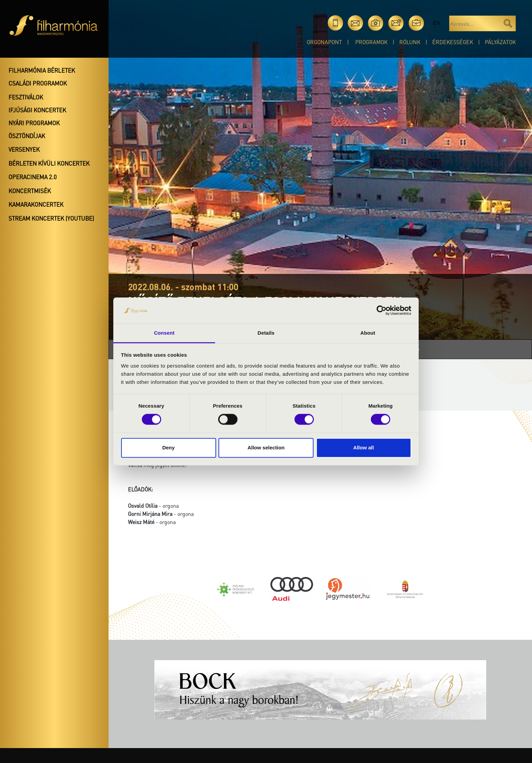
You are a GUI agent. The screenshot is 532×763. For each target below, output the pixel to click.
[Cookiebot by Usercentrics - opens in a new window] (382, 311)
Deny (168, 448)
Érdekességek (453, 42)
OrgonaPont (324, 42)
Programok (371, 42)
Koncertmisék (30, 191)
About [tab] (368, 333)
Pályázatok (500, 42)
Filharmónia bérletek (42, 70)
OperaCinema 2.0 (33, 177)
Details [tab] (266, 333)
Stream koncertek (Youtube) (51, 218)
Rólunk (410, 42)
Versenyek (24, 149)
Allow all (364, 448)
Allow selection (266, 448)
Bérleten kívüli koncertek (49, 163)
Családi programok (38, 83)
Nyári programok (34, 123)
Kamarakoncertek (36, 204)
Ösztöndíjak (27, 136)
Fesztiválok (26, 97)
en (436, 23)
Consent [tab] (164, 333)
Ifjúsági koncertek (37, 110)
